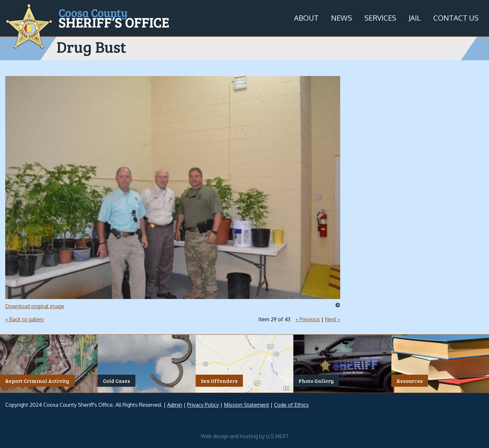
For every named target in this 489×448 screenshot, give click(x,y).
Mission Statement (246, 405)
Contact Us (456, 18)
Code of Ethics (291, 405)
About (306, 18)
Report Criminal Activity (37, 381)
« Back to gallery (25, 319)
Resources (410, 381)
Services (380, 18)
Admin (175, 405)
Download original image (35, 306)
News (342, 18)
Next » (333, 319)
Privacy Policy (203, 405)
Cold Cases (117, 381)
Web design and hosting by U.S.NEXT (245, 436)
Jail (415, 18)
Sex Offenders (219, 381)
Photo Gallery (316, 381)
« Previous (308, 319)
